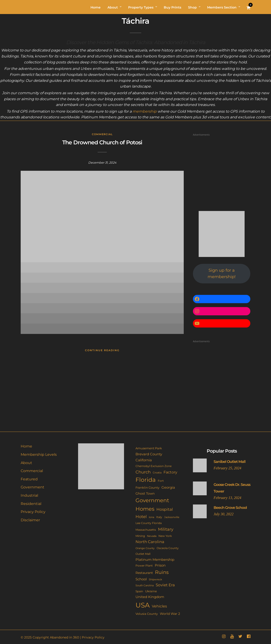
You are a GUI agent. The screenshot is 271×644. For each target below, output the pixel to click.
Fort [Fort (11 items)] (161, 481)
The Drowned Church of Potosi (102, 142)
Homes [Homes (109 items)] (145, 509)
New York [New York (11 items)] (165, 536)
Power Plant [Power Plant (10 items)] (144, 566)
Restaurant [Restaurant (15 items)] (144, 573)
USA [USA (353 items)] (143, 605)
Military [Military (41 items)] (166, 529)
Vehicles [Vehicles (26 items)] (159, 606)
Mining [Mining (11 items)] (140, 536)
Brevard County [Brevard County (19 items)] (149, 454)
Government (32, 487)
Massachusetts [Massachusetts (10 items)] (146, 530)
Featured (29, 479)
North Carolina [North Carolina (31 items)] (150, 542)
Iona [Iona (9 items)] (151, 517)
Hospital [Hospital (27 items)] (165, 509)
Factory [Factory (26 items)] (170, 472)
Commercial (102, 134)
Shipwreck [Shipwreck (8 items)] (155, 580)
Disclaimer (30, 520)
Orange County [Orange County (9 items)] (145, 548)
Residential (31, 504)
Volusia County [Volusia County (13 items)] (147, 614)
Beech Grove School (230, 508)
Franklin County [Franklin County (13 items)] (147, 487)
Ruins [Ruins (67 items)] (162, 572)
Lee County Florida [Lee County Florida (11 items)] (149, 523)
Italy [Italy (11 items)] (159, 517)
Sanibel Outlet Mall (230, 462)
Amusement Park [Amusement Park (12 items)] (149, 448)
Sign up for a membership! (222, 274)
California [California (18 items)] (144, 460)
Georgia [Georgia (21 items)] (168, 487)
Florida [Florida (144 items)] (146, 480)
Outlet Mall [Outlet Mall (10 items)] (143, 554)
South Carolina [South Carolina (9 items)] (145, 585)
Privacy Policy (33, 512)
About (26, 463)
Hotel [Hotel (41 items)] (141, 517)
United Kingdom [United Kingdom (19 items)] (150, 597)
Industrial (29, 495)
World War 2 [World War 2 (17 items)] (170, 614)
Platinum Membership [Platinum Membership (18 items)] (155, 560)
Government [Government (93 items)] (152, 500)
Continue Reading (102, 350)
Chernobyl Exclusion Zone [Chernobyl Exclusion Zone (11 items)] (154, 466)
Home (26, 446)
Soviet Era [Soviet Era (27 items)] (165, 585)
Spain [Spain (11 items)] (139, 591)
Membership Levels (39, 455)
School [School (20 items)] (141, 579)
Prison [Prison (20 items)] (160, 565)
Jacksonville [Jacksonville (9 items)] (172, 517)
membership (145, 111)
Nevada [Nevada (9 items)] (152, 536)
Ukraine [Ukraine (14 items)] (151, 591)
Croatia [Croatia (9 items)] (157, 473)
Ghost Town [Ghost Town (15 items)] (145, 493)
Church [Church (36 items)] (143, 472)
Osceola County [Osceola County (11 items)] (168, 548)
